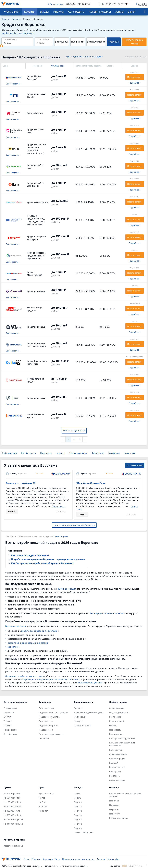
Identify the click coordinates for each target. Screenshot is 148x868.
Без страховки (116, 734)
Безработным (10, 734)
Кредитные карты (100, 12)
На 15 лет (43, 811)
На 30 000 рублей (12, 794)
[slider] (2, 46)
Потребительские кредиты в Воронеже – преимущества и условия (48, 559)
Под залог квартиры (49, 725)
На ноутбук (115, 814)
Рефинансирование (78, 453)
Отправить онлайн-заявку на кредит (24, 676)
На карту (60, 453)
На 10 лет (43, 806)
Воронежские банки (16, 626)
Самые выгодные (118, 780)
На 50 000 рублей (12, 798)
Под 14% (78, 811)
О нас (27, 859)
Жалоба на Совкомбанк (91, 483)
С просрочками (117, 708)
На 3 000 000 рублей (13, 824)
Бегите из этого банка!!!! (21, 483)
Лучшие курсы (55, 4)
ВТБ (34, 679)
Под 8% (77, 794)
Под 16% (78, 819)
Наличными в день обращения (89, 712)
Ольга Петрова (61, 536)
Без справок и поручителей (122, 738)
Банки (132, 12)
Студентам (9, 712)
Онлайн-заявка (29, 453)
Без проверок (116, 717)
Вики (57, 859)
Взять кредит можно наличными (107, 613)
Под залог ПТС (46, 730)
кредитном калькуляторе (89, 683)
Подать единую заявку (134, 42)
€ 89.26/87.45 (84, 4)
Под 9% (77, 798)
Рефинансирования (119, 818)
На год (42, 798)
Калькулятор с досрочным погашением (122, 744)
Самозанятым (10, 708)
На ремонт (114, 809)
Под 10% (78, 802)
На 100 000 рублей (12, 802)
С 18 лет (7, 717)
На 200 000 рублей (12, 806)
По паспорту (115, 730)
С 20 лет (7, 725)
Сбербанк (26, 679)
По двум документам (119, 712)
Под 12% (78, 806)
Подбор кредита (9, 453)
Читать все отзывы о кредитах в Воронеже (74, 525)
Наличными (78, 42)
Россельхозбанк (59, 679)
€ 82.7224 (122, 4)
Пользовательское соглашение (78, 859)
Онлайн (113, 725)
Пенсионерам (10, 730)
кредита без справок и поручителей (40, 631)
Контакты (48, 859)
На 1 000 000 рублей (13, 819)
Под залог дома (46, 708)
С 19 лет (7, 721)
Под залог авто (46, 721)
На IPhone (114, 801)
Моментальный (117, 721)
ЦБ (101, 4)
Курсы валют (12, 12)
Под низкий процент (84, 832)
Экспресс (78, 708)
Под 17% (78, 824)
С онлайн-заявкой (83, 725)
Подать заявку (134, 77)
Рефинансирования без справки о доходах (125, 795)
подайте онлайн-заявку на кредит (17, 33)
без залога (13, 647)
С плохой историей (118, 754)
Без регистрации (117, 759)
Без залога (44, 738)
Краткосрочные (46, 794)
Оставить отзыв (135, 465)
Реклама (36, 859)
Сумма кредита (11, 39)
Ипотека (58, 12)
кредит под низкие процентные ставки (28, 643)
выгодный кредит (67, 589)
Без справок (62, 42)
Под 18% (78, 828)
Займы (119, 12)
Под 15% (78, 815)
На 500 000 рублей (12, 815)
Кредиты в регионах (13, 846)
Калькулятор (98, 453)
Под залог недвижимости (51, 734)
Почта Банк (74, 679)
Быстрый (114, 763)
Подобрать (114, 42)
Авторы (101, 859)
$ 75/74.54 (70, 4)
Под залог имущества (49, 717)
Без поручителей (96, 42)
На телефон (115, 805)
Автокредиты (76, 12)
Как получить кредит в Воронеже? (30, 555)
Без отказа (130, 453)
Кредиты (30, 12)
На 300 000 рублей (12, 811)
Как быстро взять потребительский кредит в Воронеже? (42, 563)
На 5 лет (43, 802)
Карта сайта (113, 859)
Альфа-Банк (43, 679)
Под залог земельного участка (53, 712)
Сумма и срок (58, 66)
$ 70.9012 (110, 4)
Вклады (44, 12)
